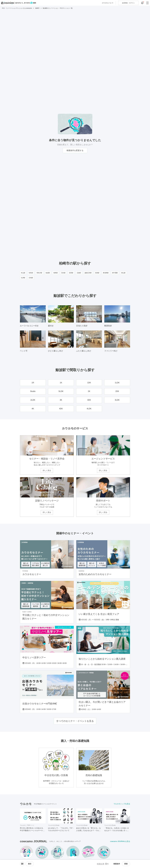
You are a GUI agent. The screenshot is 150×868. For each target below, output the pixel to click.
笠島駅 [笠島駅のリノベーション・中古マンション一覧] (31, 273)
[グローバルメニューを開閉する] (147, 3)
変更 (126, 864)
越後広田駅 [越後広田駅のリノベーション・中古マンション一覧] (88, 273)
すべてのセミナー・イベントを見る (75, 721)
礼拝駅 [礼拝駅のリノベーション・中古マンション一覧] (23, 278)
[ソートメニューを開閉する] (22, 864)
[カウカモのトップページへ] (18, 3)
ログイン (128, 3)
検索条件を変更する (75, 150)
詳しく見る (47, 470)
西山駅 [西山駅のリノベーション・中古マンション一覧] (123, 273)
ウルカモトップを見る (122, 804)
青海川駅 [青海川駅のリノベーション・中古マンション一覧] (39, 273)
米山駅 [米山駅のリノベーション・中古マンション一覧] (23, 273)
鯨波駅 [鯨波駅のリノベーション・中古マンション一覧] (48, 273)
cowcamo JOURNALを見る (120, 841)
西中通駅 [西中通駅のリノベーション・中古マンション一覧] (115, 273)
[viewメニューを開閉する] (30, 864)
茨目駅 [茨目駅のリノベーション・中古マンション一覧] (63, 273)
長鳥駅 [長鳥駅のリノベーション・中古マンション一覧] (97, 273)
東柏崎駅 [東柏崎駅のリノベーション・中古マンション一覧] (106, 273)
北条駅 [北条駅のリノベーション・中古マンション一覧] (79, 273)
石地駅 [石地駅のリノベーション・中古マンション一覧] (31, 278)
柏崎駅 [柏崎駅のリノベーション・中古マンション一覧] (56, 273)
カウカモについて (108, 3)
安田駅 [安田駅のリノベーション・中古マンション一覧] (71, 273)
